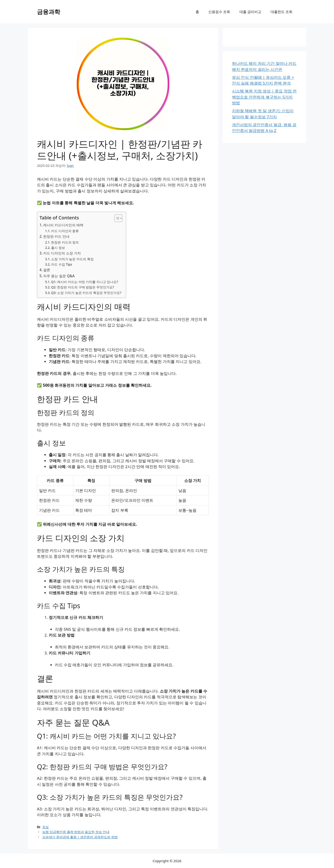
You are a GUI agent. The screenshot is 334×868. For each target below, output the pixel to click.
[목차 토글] (116, 218)
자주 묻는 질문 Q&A (59, 276)
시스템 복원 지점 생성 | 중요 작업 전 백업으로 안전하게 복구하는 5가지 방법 (264, 97)
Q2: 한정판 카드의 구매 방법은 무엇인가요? (83, 287)
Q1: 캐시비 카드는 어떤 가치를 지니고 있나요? (85, 282)
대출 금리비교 (250, 12)
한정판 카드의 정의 (65, 242)
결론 (47, 270)
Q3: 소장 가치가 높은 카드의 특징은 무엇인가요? (86, 293)
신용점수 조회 (219, 12)
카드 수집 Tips (62, 264)
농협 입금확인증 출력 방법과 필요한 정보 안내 (76, 832)
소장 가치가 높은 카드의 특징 (72, 259)
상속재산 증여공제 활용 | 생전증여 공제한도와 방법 (80, 837)
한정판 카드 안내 (56, 236)
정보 (46, 827)
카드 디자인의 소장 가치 (62, 253)
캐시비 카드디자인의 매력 (63, 225)
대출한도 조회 (282, 12)
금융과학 (49, 12)
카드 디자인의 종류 (65, 231)
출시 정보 (58, 248)
